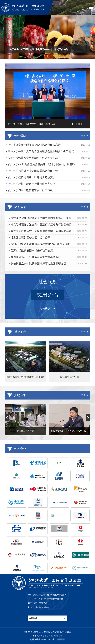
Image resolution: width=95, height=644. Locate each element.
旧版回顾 (61, 639)
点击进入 (47, 309)
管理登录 (58, 636)
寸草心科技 (47, 636)
